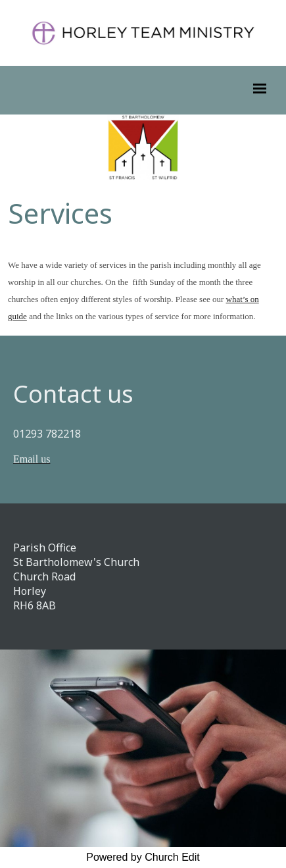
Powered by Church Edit (143, 857)
